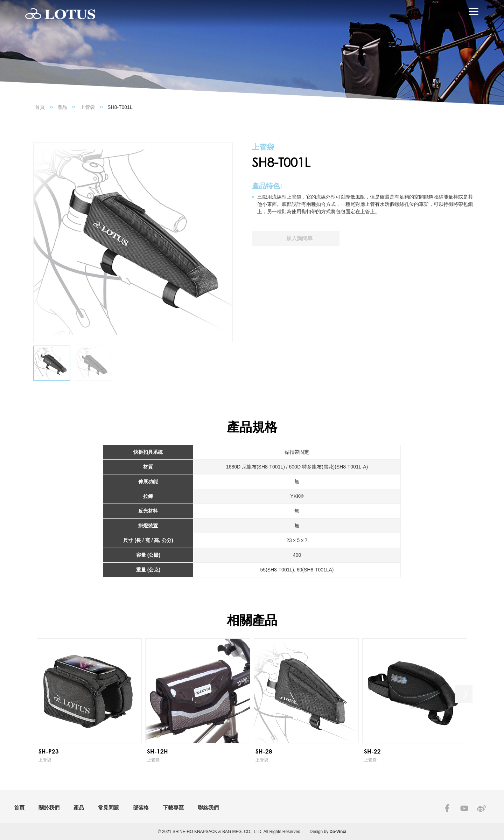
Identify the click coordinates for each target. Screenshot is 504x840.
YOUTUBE (464, 808)
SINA (481, 808)
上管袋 (87, 107)
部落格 (141, 808)
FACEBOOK (447, 808)
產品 (62, 107)
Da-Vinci (338, 832)
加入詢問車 (299, 238)
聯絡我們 (208, 808)
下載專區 (173, 808)
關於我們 (49, 808)
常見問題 (108, 808)
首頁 (40, 107)
